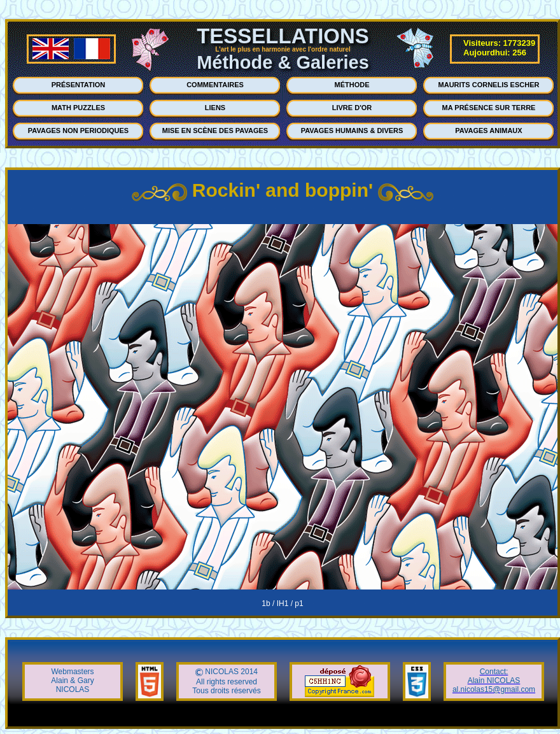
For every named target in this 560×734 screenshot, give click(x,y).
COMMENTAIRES (215, 85)
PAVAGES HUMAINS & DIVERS (352, 131)
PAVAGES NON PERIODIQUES (78, 131)
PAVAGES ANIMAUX (488, 131)
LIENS (215, 108)
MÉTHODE (352, 85)
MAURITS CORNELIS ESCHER (489, 85)
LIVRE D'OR (352, 108)
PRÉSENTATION (79, 85)
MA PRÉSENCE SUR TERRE (489, 108)
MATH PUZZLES (78, 108)
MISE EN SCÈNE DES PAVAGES (215, 131)
